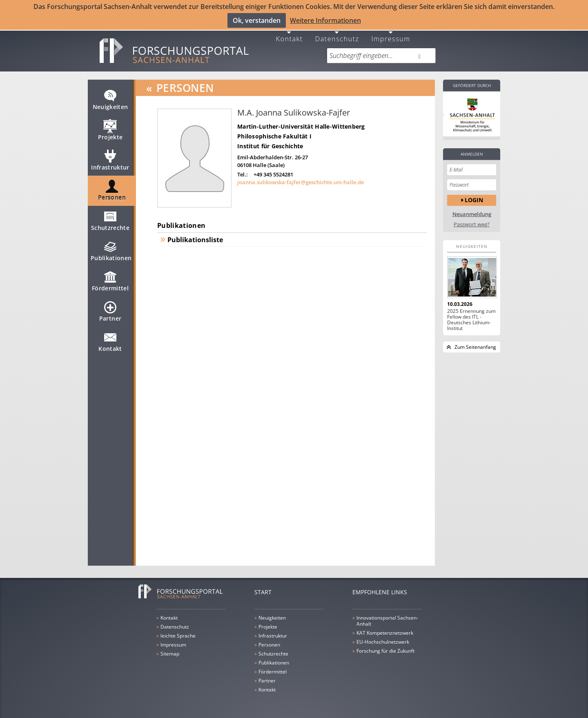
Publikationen (111, 250)
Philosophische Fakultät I (274, 131)
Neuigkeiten (110, 98)
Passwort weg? (472, 220)
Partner (110, 310)
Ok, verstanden (257, 20)
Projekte (110, 129)
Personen (112, 189)
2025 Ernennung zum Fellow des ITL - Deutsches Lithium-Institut (471, 315)
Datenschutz (337, 33)
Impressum (391, 33)
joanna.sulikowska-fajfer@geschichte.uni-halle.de (301, 177)
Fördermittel (110, 280)
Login (474, 195)
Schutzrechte (110, 219)
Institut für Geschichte (270, 141)
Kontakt (290, 33)
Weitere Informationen (325, 20)
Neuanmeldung (472, 209)
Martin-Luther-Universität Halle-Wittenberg (301, 122)
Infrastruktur (110, 159)
